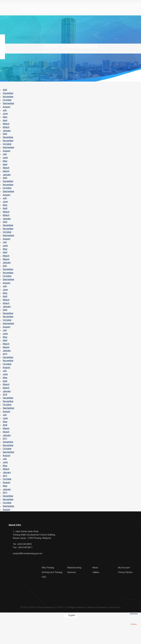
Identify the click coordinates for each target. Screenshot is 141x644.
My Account (124, 593)
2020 (5, 324)
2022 (5, 231)
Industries (42, 10)
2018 (5, 413)
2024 (5, 138)
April (5, 124)
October (7, 102)
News (95, 593)
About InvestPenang (105, 10)
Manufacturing (74, 593)
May (5, 120)
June (5, 116)
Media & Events (83, 10)
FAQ (44, 602)
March (6, 127)
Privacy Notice (125, 598)
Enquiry (134, 620)
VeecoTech (115, 633)
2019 (5, 370)
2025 (5, 91)
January (7, 134)
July (5, 113)
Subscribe (134, 610)
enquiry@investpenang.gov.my (28, 579)
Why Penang (27, 10)
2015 (5, 499)
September (9, 106)
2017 (5, 460)
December (8, 95)
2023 (5, 184)
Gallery (96, 598)
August (7, 109)
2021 (5, 277)
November (8, 99)
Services (72, 598)
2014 (5, 517)
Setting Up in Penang (61, 10)
